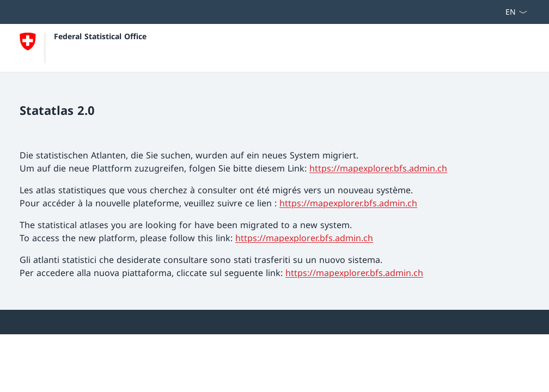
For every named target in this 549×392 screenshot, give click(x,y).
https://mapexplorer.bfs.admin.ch (378, 168)
